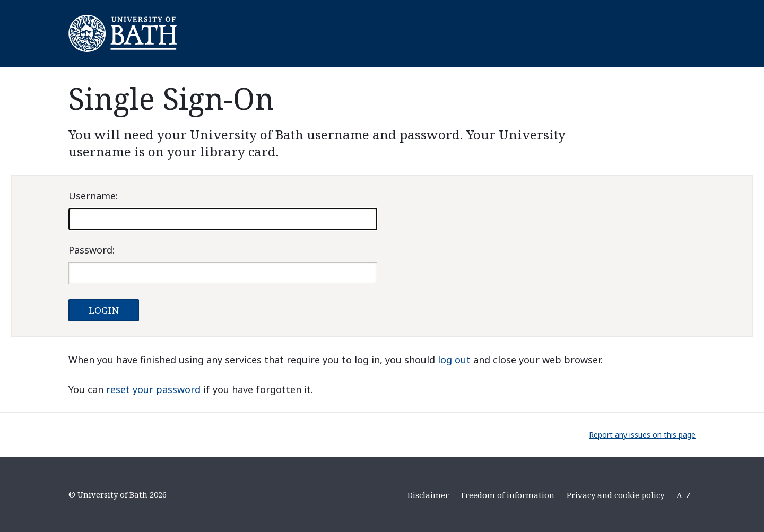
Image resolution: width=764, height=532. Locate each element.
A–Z (684, 495)
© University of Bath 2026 (118, 494)
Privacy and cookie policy (615, 495)
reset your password (153, 389)
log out (454, 360)
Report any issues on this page (642, 435)
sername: (93, 196)
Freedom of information (508, 495)
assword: (92, 250)
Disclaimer (428, 495)
